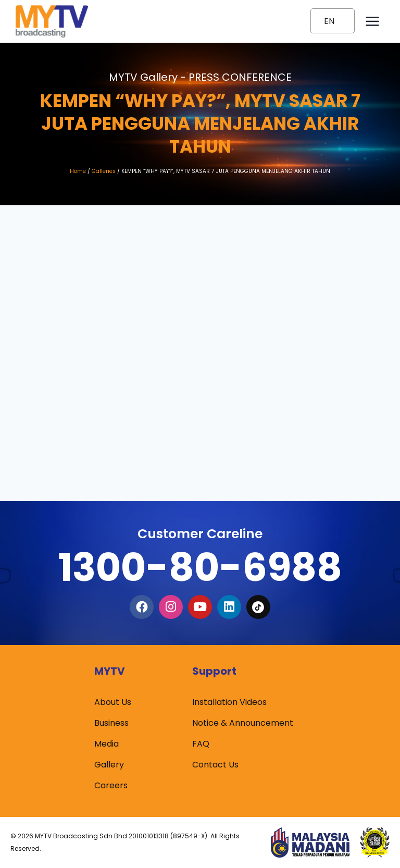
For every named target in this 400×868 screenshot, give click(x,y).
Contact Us (215, 765)
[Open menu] (372, 21)
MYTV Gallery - (200, 77)
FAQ (201, 744)
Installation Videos (229, 702)
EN (329, 21)
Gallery (109, 765)
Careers (111, 785)
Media (107, 744)
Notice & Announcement (243, 723)
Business (111, 723)
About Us (113, 702)
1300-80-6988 (200, 567)
